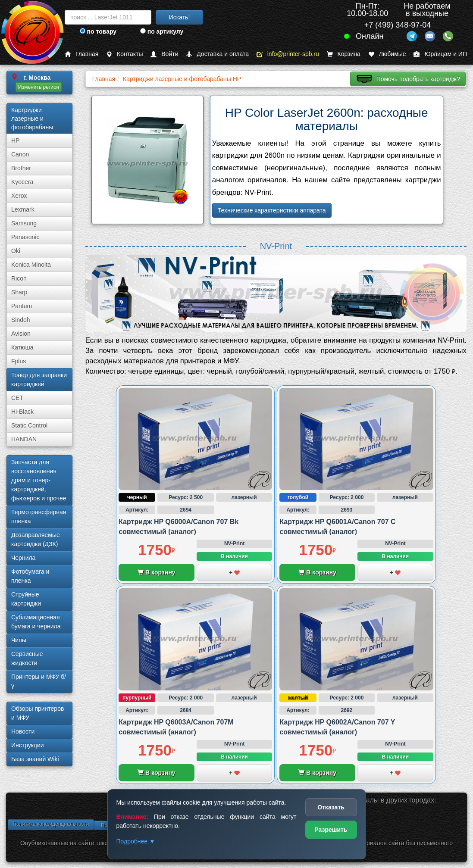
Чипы (19, 640)
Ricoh (19, 278)
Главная (81, 54)
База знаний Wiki (35, 759)
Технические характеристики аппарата (272, 210)
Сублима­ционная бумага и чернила (36, 622)
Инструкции (28, 745)
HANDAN (24, 439)
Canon (20, 154)
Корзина (344, 54)
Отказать (331, 807)
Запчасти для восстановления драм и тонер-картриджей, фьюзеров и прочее (39, 480)
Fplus (19, 361)
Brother (21, 168)
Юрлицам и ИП (440, 54)
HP (15, 141)
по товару (98, 31)
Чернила (23, 558)
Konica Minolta (31, 265)
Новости (23, 731)
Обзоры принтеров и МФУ (38, 713)
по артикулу (162, 31)
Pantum (22, 306)
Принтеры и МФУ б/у (39, 681)
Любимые (387, 54)
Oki (16, 251)
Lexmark (23, 209)
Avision (21, 334)
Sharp (19, 292)
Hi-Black (22, 412)
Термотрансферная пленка (39, 517)
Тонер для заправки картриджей (39, 379)
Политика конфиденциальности (51, 824)
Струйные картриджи (26, 599)
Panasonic (25, 237)
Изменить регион (39, 87)
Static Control (29, 425)
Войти (164, 54)
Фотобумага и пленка (30, 576)
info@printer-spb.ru (288, 54)
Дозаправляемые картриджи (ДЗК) (36, 539)
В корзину (156, 572)
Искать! (180, 17)
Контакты (124, 54)
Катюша (22, 347)
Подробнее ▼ (136, 841)
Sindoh (21, 320)
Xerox (19, 196)
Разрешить (331, 830)
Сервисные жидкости (27, 658)
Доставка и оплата (217, 54)
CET (17, 398)
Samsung (24, 223)
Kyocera (22, 182)
